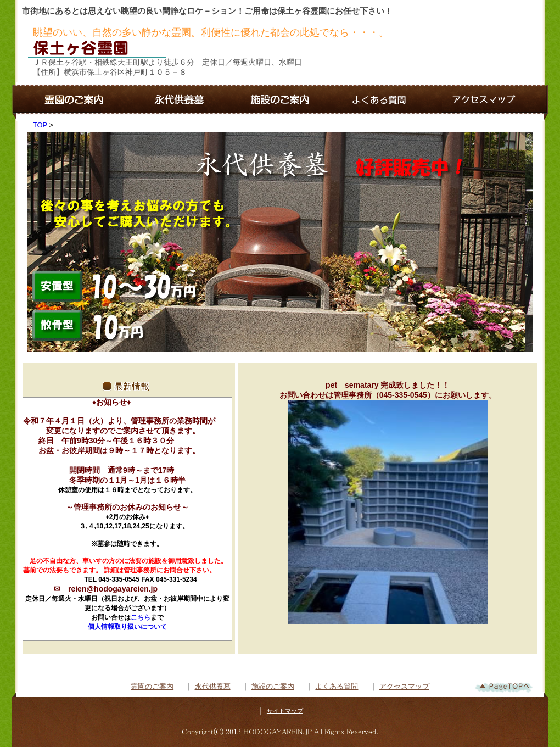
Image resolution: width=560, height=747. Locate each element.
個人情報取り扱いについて (127, 627)
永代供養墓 (213, 686)
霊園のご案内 (152, 686)
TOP (40, 125)
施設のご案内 (273, 686)
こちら (141, 617)
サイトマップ (285, 711)
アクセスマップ (404, 686)
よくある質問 (337, 686)
